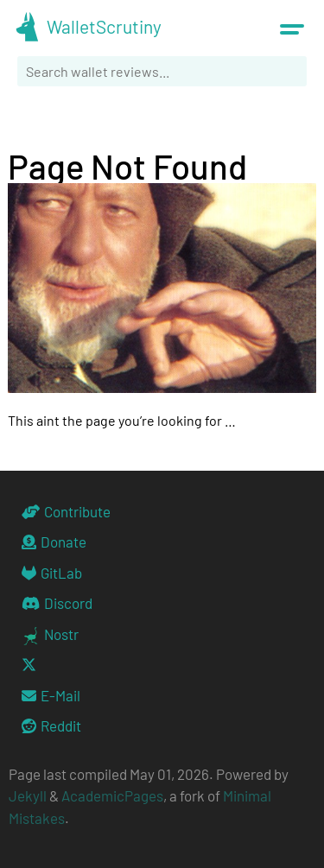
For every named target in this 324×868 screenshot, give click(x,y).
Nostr (50, 635)
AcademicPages (112, 795)
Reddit (51, 725)
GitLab (52, 573)
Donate (54, 542)
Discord (57, 603)
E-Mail (51, 695)
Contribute (66, 511)
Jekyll (28, 795)
